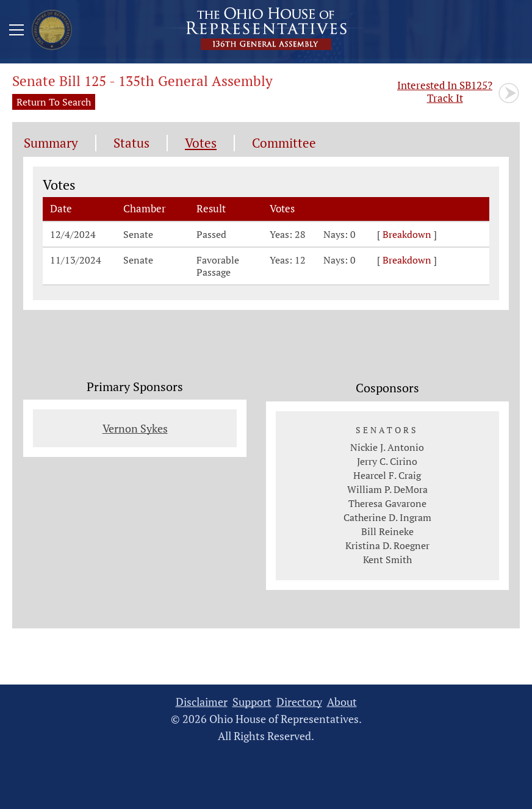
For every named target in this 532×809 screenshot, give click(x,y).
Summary (51, 143)
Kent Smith (387, 559)
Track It (445, 92)
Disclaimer (202, 702)
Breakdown (407, 234)
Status (131, 143)
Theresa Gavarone (387, 503)
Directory (299, 702)
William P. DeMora (387, 489)
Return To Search (54, 102)
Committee (284, 143)
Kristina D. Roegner (387, 545)
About (342, 702)
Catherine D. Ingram (387, 517)
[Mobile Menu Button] (16, 32)
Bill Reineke (387, 531)
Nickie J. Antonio (387, 447)
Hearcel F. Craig (387, 475)
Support (252, 702)
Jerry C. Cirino (387, 461)
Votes (201, 143)
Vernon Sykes (135, 428)
